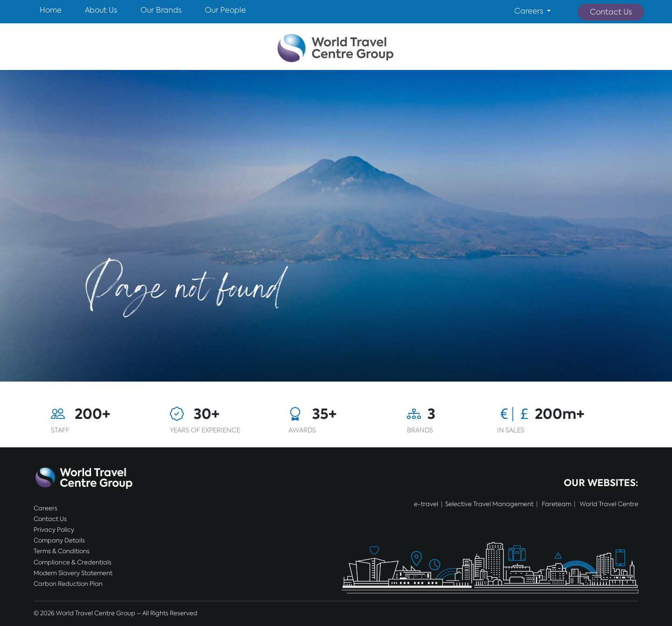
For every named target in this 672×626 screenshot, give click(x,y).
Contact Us (611, 12)
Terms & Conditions (62, 551)
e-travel (426, 504)
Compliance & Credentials (73, 562)
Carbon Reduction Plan (68, 584)
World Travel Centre (609, 504)
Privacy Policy (54, 530)
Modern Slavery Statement (73, 573)
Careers (45, 508)
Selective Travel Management (489, 504)
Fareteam (556, 504)
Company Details (59, 540)
